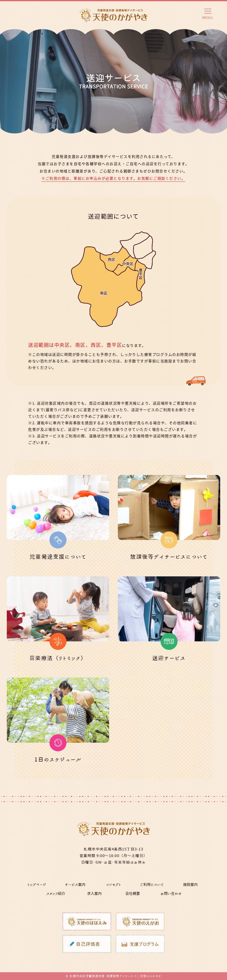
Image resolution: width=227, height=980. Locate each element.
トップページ (37, 885)
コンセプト (113, 885)
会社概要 (133, 894)
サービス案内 (75, 885)
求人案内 (94, 894)
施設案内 (190, 885)
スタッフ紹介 (56, 894)
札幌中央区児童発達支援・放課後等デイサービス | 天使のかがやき (115, 976)
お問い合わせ (171, 894)
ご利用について (152, 885)
